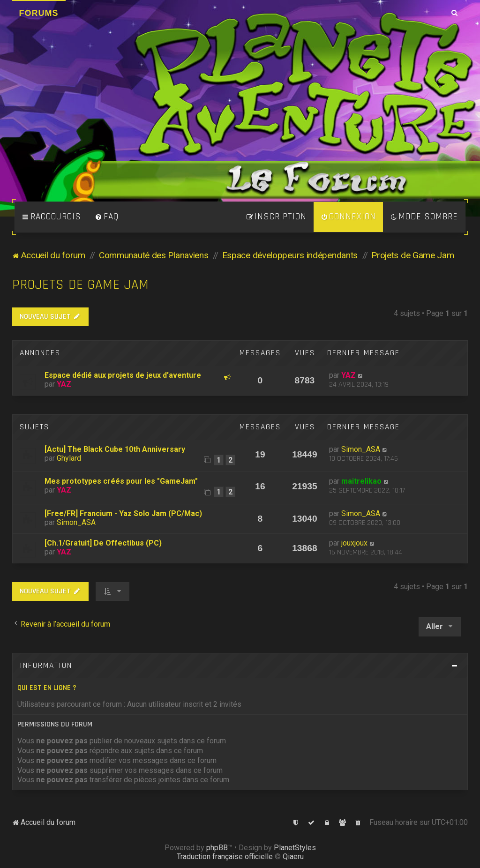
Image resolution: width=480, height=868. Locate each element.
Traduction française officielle (225, 857)
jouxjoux (354, 543)
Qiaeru (293, 857)
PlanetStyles (295, 848)
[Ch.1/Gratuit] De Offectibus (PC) (103, 543)
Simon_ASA (361, 449)
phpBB (217, 848)
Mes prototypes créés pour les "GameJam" (121, 481)
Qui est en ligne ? (47, 688)
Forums (39, 13)
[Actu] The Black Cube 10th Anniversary (115, 449)
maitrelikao (361, 481)
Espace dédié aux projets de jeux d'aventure (123, 375)
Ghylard (69, 458)
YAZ (64, 384)
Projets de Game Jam (81, 285)
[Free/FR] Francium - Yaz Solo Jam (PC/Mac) (123, 513)
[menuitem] (107, 217)
